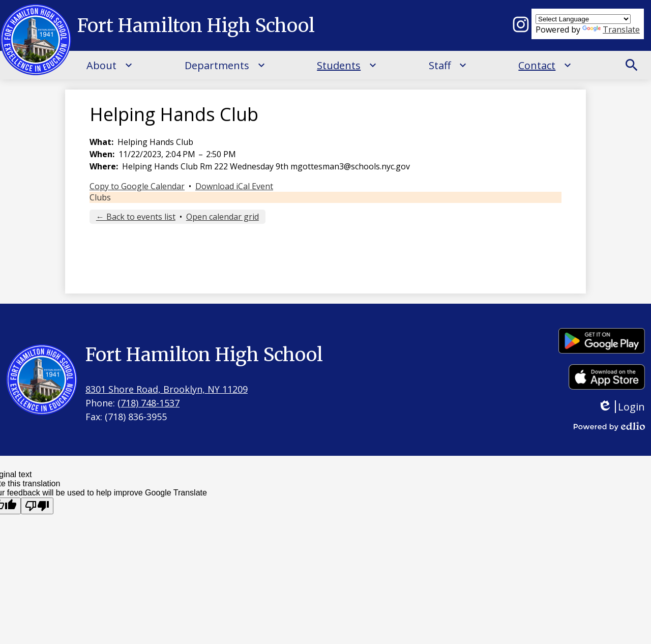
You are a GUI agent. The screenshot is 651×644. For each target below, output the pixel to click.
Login (621, 407)
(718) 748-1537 (149, 403)
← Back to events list (136, 217)
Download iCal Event (234, 186)
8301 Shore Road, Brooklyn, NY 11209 (167, 389)
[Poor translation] (37, 506)
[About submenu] (110, 65)
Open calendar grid (223, 217)
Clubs (100, 197)
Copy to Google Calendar (137, 186)
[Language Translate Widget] (583, 19)
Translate (611, 30)
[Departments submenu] (225, 65)
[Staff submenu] (448, 65)
